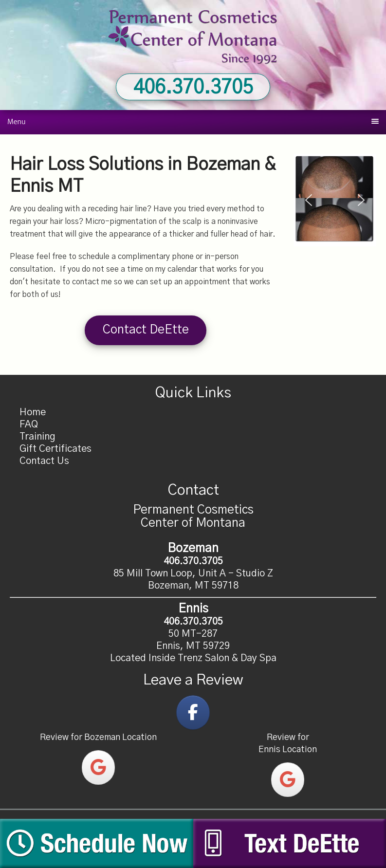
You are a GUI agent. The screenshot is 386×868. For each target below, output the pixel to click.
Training (37, 437)
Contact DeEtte (146, 330)
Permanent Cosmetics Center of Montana (193, 37)
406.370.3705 (193, 88)
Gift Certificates (55, 449)
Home (33, 412)
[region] (335, 200)
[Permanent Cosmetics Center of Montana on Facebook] (193, 712)
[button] (309, 200)
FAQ (29, 425)
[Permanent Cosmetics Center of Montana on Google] (98, 767)
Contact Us (44, 461)
